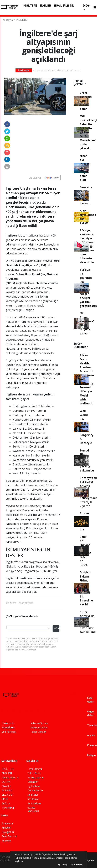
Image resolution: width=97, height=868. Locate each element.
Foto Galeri (91, 698)
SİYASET (6, 786)
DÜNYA (6, 782)
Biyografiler (8, 832)
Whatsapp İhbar (39, 727)
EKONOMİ (8, 795)
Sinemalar (33, 795)
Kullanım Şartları (39, 723)
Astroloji (6, 841)
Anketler (6, 828)
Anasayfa (8, 20)
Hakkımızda (8, 723)
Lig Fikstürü (34, 786)
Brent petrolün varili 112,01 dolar (86, 101)
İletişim (91, 754)
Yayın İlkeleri (8, 727)
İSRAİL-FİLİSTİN (64, 5)
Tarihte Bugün (35, 790)
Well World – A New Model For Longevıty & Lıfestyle (86, 427)
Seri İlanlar (33, 799)
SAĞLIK (6, 803)
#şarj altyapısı (26, 603)
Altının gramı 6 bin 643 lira (84, 521)
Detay (63, 865)
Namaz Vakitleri (36, 777)
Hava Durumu (35, 769)
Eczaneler (33, 782)
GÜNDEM (7, 790)
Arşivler (91, 734)
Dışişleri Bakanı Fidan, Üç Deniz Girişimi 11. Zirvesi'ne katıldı (86, 588)
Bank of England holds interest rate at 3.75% (85, 551)
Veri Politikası (9, 732)
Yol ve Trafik (34, 773)
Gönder (57, 628)
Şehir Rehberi (35, 803)
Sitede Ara (7, 823)
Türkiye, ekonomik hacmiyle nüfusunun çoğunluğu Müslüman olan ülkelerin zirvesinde (87, 246)
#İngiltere (11, 603)
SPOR (5, 799)
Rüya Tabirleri (9, 836)
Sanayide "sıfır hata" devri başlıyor (86, 195)
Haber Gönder (38, 732)
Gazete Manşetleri (33, 809)
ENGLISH (45, 5)
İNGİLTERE (30, 5)
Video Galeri (91, 712)
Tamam (77, 865)
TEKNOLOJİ (8, 808)
